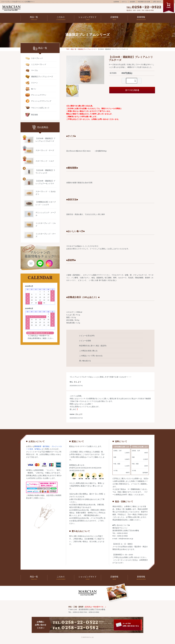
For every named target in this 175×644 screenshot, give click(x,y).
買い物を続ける (85, 361)
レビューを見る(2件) (87, 336)
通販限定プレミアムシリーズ (87, 49)
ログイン (124, 2)
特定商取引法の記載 (144, 2)
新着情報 (36, 338)
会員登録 (116, 2)
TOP (68, 49)
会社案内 (132, 2)
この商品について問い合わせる (91, 356)
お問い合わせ (157, 2)
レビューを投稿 (85, 341)
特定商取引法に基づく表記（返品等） (93, 346)
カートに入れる (132, 90)
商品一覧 (74, 49)
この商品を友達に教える (88, 351)
